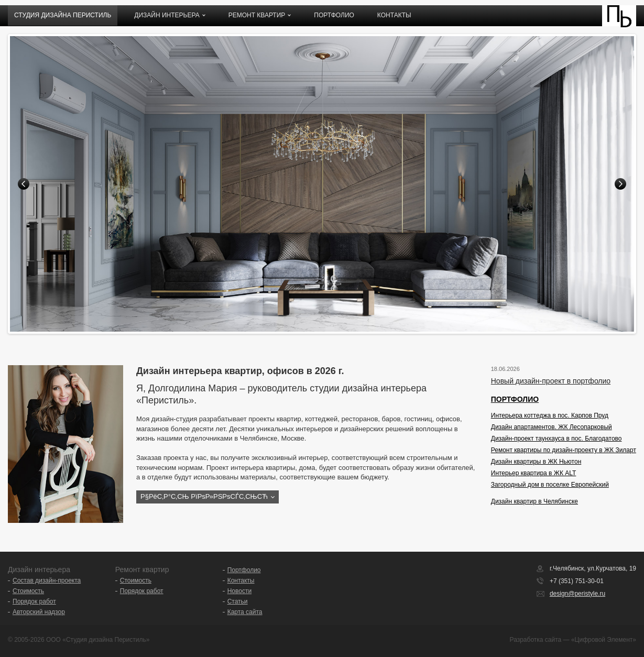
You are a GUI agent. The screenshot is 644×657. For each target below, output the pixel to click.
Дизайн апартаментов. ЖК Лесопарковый (552, 427)
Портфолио (334, 15)
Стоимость (28, 591)
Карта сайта (245, 612)
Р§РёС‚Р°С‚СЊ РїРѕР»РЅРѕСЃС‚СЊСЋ (204, 496)
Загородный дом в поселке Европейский (550, 485)
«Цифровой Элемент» (604, 640)
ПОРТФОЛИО (515, 399)
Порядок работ (34, 601)
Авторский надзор (39, 612)
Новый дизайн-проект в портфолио (551, 381)
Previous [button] (24, 184)
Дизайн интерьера (167, 15)
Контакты (394, 15)
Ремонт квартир (257, 15)
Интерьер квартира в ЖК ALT (534, 473)
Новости (239, 591)
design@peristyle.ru (577, 594)
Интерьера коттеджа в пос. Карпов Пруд (550, 415)
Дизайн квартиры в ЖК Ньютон (536, 462)
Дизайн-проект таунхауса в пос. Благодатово (556, 439)
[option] (322, 184)
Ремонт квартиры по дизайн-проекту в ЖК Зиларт (564, 450)
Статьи (238, 601)
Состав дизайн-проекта (47, 581)
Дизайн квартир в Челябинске (534, 501)
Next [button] (620, 184)
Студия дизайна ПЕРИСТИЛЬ (63, 15)
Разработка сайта (536, 640)
